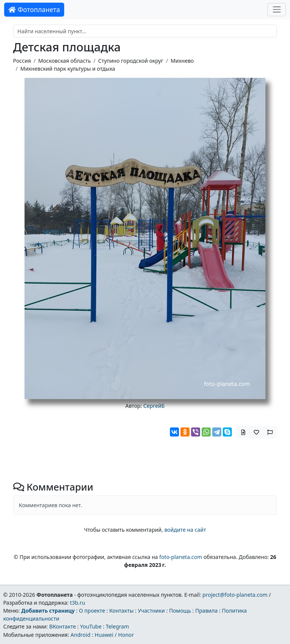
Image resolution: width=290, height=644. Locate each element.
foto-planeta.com (181, 557)
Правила (206, 611)
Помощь (180, 611)
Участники (151, 611)
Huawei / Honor (114, 635)
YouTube (91, 626)
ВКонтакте (62, 626)
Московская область (64, 61)
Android (81, 635)
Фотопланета (34, 9)
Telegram (117, 626)
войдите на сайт (185, 530)
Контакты (121, 611)
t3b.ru (77, 603)
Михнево (182, 61)
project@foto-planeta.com (235, 595)
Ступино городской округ (131, 61)
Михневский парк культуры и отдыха (68, 69)
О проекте (92, 611)
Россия (22, 61)
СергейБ (154, 406)
